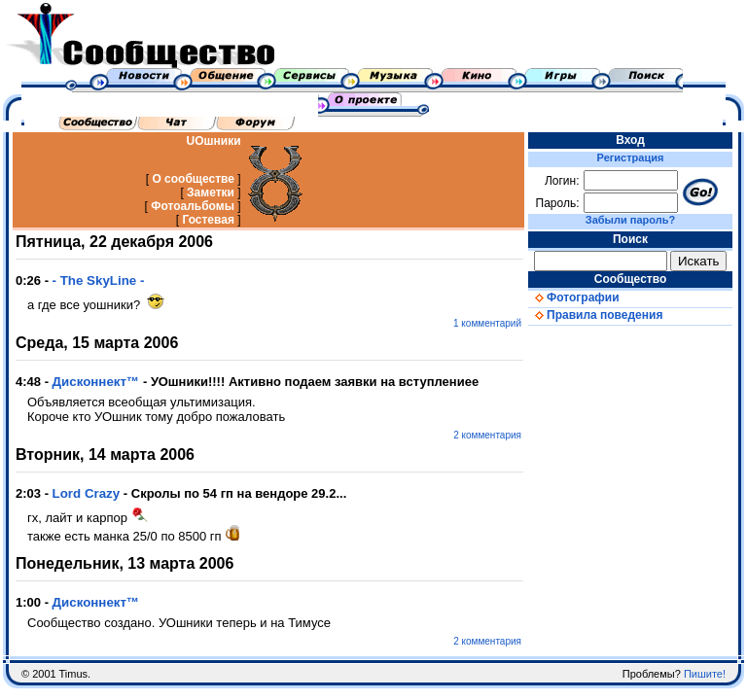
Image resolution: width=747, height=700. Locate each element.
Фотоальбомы (193, 206)
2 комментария (487, 435)
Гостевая (208, 220)
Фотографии (574, 297)
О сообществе (193, 179)
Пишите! (705, 674)
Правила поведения (595, 315)
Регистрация (631, 157)
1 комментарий (487, 323)
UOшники (214, 141)
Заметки (211, 192)
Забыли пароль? (630, 220)
